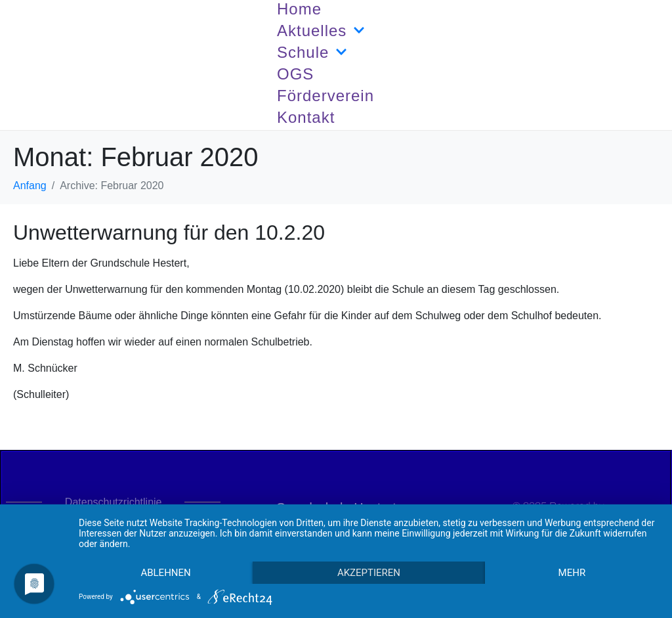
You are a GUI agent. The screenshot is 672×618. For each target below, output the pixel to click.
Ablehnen (165, 573)
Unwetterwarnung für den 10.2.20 (169, 232)
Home (299, 9)
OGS (295, 74)
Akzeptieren (369, 573)
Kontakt (306, 117)
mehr (572, 573)
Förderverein (325, 96)
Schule (312, 53)
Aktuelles (321, 31)
